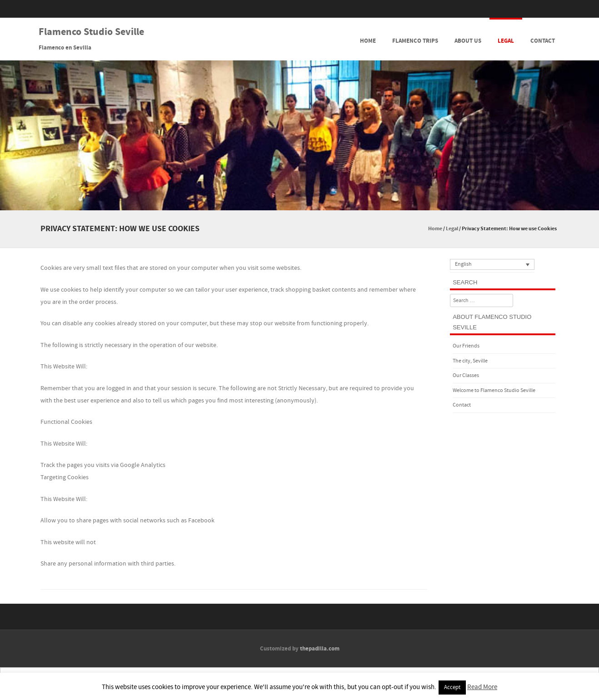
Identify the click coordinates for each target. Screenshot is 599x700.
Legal (506, 41)
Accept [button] (452, 687)
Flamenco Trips (415, 41)
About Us (468, 41)
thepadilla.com (320, 649)
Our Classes (466, 375)
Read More (482, 687)
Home (368, 41)
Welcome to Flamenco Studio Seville (494, 390)
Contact (543, 41)
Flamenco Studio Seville (91, 32)
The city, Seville (470, 361)
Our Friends (466, 346)
